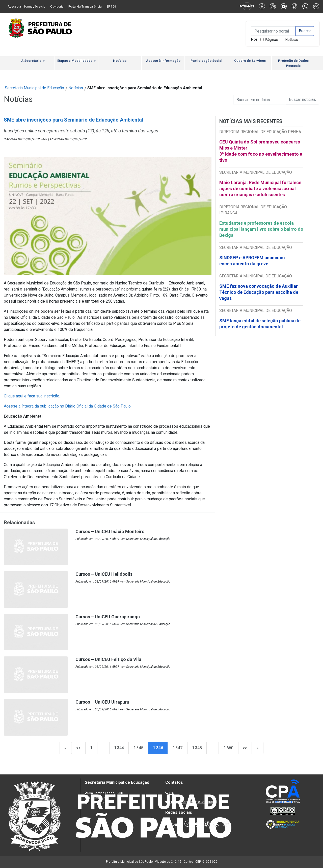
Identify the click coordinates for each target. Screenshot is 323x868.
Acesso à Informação (163, 61)
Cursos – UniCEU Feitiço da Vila (108, 659)
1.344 (119, 748)
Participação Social (206, 61)
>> (245, 748)
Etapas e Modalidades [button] (76, 61)
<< (78, 748)
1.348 (197, 748)
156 (171, 793)
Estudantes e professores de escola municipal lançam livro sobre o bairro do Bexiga (261, 229)
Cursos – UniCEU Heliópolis (104, 574)
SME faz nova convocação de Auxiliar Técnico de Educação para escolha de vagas (259, 292)
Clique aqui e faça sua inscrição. (32, 396)
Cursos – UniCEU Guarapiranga (108, 617)
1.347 (178, 748)
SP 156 (111, 7)
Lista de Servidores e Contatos (192, 802)
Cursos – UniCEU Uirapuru (102, 702)
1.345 (138, 748)
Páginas (271, 40)
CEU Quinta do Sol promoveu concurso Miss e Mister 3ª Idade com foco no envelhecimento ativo (261, 151)
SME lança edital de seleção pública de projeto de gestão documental (260, 324)
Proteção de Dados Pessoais (293, 63)
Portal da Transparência (85, 7)
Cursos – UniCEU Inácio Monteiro (110, 531)
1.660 (228, 748)
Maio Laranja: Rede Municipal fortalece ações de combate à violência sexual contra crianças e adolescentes (260, 189)
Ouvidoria (57, 7)
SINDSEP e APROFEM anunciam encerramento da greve (252, 261)
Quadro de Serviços (250, 61)
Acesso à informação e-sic (26, 7)
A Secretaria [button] (33, 61)
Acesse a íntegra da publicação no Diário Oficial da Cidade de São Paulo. (68, 406)
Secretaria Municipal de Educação (34, 88)
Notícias (292, 40)
